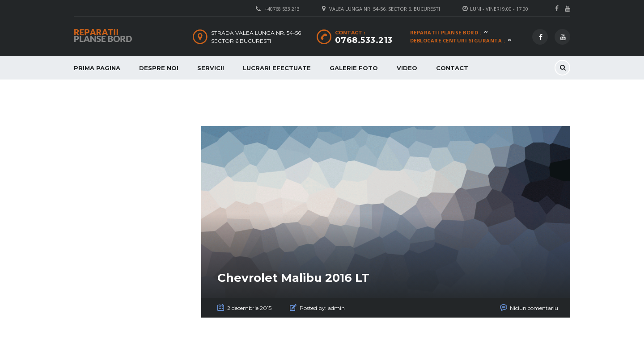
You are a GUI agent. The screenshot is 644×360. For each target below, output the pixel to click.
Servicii (211, 68)
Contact (452, 68)
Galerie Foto (354, 68)
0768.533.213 (364, 40)
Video (407, 68)
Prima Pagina (97, 68)
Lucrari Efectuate (277, 68)
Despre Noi (159, 68)
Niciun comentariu (534, 308)
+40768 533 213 (282, 9)
